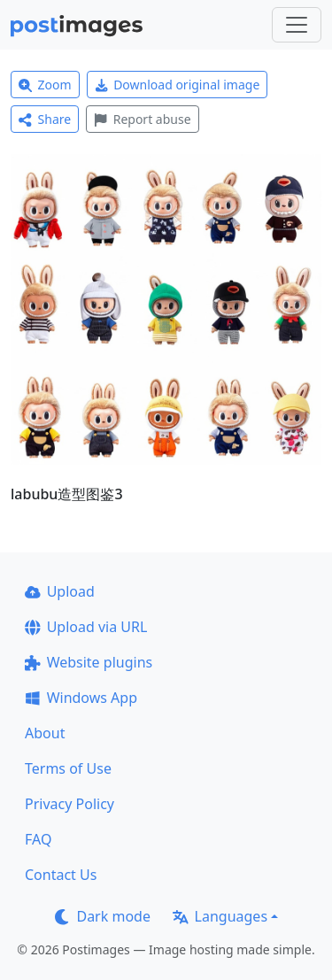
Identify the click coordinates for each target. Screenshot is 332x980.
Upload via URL (86, 627)
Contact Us (61, 875)
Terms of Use (68, 768)
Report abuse (142, 119)
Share (45, 119)
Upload (60, 591)
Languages (220, 916)
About (45, 733)
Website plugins (89, 662)
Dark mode (103, 916)
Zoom (45, 85)
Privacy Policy (69, 804)
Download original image (178, 85)
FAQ (38, 839)
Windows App (81, 698)
